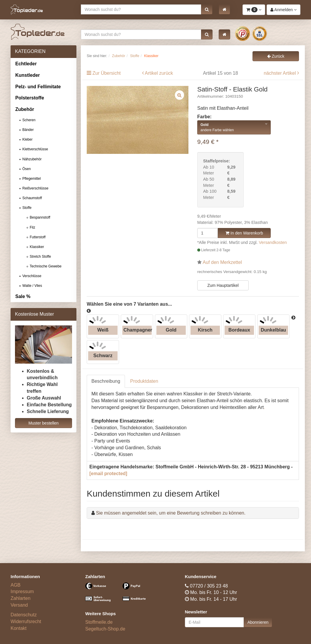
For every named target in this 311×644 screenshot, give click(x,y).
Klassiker (37, 247)
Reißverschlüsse (35, 188)
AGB (16, 585)
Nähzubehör (32, 159)
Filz (32, 227)
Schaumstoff (32, 198)
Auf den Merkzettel (222, 262)
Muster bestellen (44, 423)
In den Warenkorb (244, 233)
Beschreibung (106, 381)
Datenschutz (24, 615)
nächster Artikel (280, 73)
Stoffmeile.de (99, 622)
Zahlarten (21, 598)
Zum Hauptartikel (223, 285)
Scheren (29, 120)
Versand (19, 605)
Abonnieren (258, 622)
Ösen (27, 169)
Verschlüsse (32, 276)
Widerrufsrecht (26, 621)
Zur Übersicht (106, 73)
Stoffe (27, 208)
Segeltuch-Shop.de (105, 629)
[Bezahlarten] (118, 595)
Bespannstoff (40, 217)
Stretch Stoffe (40, 257)
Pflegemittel (32, 179)
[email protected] (108, 474)
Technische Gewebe (46, 266)
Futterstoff (38, 237)
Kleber (27, 139)
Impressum (22, 591)
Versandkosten (273, 242)
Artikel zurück (159, 73)
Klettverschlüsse (35, 149)
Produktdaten (144, 381)
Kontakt (19, 628)
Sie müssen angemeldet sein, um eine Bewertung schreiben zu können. (171, 513)
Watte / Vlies (32, 286)
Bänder (28, 130)
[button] (207, 9)
